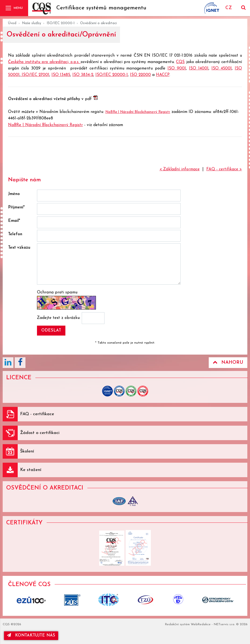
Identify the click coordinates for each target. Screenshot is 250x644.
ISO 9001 (177, 69)
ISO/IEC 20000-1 (61, 23)
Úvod (12, 23)
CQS (180, 62)
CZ (229, 8)
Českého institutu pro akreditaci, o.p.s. (44, 62)
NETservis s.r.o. (224, 624)
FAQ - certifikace (37, 414)
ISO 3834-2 (83, 75)
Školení (27, 451)
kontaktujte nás (31, 635)
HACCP (163, 75)
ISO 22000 (140, 75)
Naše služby (31, 23)
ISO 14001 (199, 69)
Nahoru (228, 362)
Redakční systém (177, 624)
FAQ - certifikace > (224, 169)
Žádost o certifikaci (40, 433)
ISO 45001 (222, 69)
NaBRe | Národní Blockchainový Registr (138, 112)
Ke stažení (31, 470)
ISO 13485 (61, 75)
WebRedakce (201, 624)
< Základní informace (180, 169)
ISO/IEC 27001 (35, 75)
